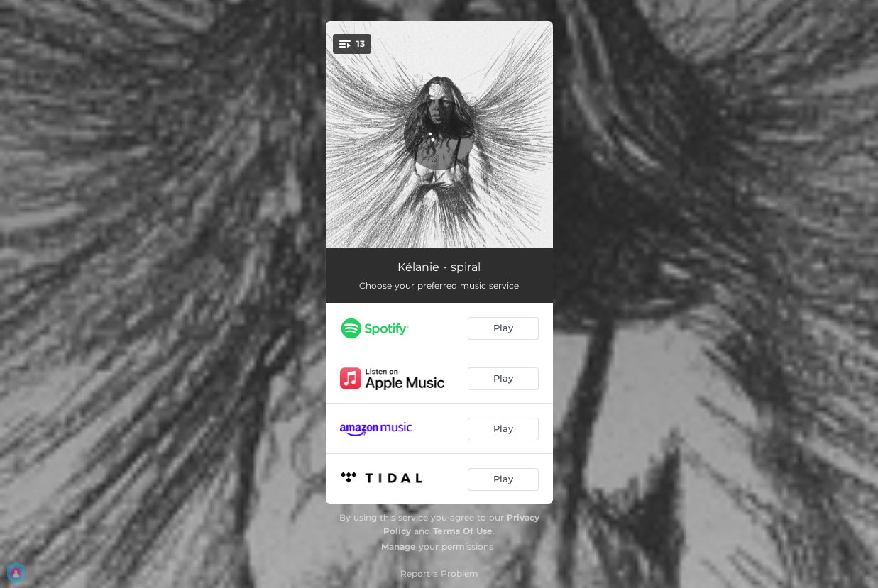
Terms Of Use (463, 531)
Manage (399, 547)
